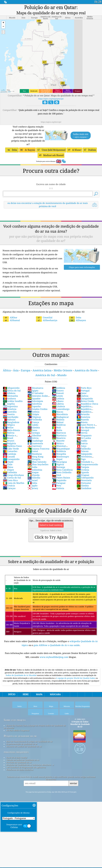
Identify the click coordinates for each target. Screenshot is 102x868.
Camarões (10, 451)
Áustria (9, 414)
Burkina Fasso (12, 446)
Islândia (34, 478)
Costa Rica (10, 480)
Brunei (9, 441)
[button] (3, 23)
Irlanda (34, 475)
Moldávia (59, 451)
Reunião (83, 414)
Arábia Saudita (13, 401)
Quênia (83, 396)
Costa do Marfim (14, 483)
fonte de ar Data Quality (17, 757)
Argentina (10, 406)
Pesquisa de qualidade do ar (20, 736)
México (58, 443)
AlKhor (10, 317)
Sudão (82, 441)
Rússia (82, 422)
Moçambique (61, 449)
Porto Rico (84, 388)
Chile (8, 464)
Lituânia (58, 406)
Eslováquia (35, 401)
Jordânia (59, 388)
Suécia (82, 443)
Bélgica (9, 425)
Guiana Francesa (38, 449)
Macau (58, 412)
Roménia (83, 417)
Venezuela (84, 480)
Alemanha (10, 396)
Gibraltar (34, 435)
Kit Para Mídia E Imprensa (18, 730)
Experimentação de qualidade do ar (22, 744)
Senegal (83, 430)
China (8, 467)
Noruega (59, 467)
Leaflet (3, 90)
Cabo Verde (11, 449)
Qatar (82, 393)
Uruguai (83, 475)
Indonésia (35, 470)
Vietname (84, 483)
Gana (32, 430)
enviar (74, 783)
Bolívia (9, 433)
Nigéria (58, 464)
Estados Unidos (37, 409)
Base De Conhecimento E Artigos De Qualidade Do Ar (29, 741)
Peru (57, 486)
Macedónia (60, 414)
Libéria (58, 404)
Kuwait (58, 393)
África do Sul (12, 391)
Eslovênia (35, 404)
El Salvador (36, 393)
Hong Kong (35, 457)
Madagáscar (60, 417)
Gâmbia (34, 427)
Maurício (59, 438)
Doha (75, 317)
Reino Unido (85, 401)
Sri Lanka (84, 438)
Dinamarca (35, 388)
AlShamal (11, 320)
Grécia (33, 438)
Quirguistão (85, 398)
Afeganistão (11, 388)
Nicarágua (59, 462)
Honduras (35, 454)
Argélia (9, 404)
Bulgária (9, 443)
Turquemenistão (87, 464)
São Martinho (86, 427)
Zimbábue (84, 488)
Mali (56, 427)
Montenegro (61, 457)
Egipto (33, 391)
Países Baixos (61, 478)
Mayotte (58, 441)
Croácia (9, 486)
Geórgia (34, 433)
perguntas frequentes (16, 752)
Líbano (58, 401)
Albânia (9, 393)
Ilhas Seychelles (38, 464)
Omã (57, 475)
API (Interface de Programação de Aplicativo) (26, 767)
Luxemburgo (61, 409)
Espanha (34, 406)
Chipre (8, 470)
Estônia (33, 412)
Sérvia (82, 433)
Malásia (58, 420)
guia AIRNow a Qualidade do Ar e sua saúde (57, 645)
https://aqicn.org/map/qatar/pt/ (51, 99)
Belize (8, 427)
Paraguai (59, 483)
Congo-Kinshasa (13, 475)
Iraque (33, 472)
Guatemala (35, 443)
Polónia (58, 488)
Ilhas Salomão (37, 462)
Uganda (83, 472)
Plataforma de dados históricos (20, 770)
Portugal (83, 391)
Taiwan (83, 451)
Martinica (59, 435)
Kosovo (58, 391)
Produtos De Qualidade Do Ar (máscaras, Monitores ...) (30, 765)
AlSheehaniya (47, 320)
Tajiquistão (84, 454)
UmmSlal (44, 317)
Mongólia (59, 454)
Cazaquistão (11, 459)
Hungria (34, 459)
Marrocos (59, 433)
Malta (57, 430)
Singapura (84, 435)
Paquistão (59, 480)
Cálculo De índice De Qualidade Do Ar (23, 760)
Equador (34, 398)
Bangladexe (11, 422)
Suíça (82, 446)
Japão (32, 486)
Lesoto (57, 396)
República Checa (87, 404)
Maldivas (59, 425)
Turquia (83, 467)
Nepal (57, 459)
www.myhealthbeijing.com (54, 657)
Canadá (9, 457)
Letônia (58, 398)
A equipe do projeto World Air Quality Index (76, 678)
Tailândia (84, 449)
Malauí (58, 422)
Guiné (33, 451)
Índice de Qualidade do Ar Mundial (21, 675)
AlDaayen (78, 320)
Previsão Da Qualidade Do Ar (19, 762)
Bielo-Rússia (11, 430)
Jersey (33, 488)
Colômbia (10, 472)
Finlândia (35, 420)
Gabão (33, 425)
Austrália (10, 412)
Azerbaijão (11, 417)
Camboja (10, 454)
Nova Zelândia (62, 472)
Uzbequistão (85, 478)
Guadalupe (35, 441)
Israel (33, 480)
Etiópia (33, 414)
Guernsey (35, 446)
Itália (32, 483)
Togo (81, 459)
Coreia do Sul (12, 478)
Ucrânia (83, 470)
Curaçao (9, 488)
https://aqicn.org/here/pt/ (51, 122)
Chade (8, 462)
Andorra (9, 398)
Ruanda (83, 420)
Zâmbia (83, 486)
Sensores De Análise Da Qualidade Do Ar (24, 746)
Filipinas (34, 417)
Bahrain (9, 420)
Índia (32, 467)
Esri (9, 92)
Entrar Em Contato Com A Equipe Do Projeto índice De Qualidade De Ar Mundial (35, 727)
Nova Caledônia (62, 470)
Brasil (8, 438)
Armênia (10, 409)
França (33, 422)
